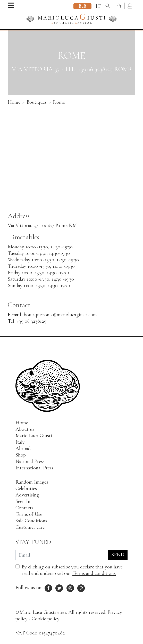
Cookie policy (46, 619)
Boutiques (37, 102)
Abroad (23, 449)
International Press (34, 468)
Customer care (30, 527)
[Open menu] (11, 6)
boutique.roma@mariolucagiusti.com (60, 315)
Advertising (27, 495)
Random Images (32, 482)
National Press (30, 461)
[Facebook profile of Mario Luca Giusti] (48, 588)
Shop (21, 455)
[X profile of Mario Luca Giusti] (60, 588)
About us (25, 429)
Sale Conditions (31, 521)
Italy (20, 442)
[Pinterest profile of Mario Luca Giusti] (81, 588)
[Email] (60, 555)
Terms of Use (29, 514)
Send (118, 555)
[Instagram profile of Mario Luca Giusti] (70, 588)
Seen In (23, 501)
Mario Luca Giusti (34, 436)
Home (14, 102)
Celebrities (26, 488)
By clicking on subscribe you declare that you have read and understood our (72, 570)
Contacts (24, 508)
